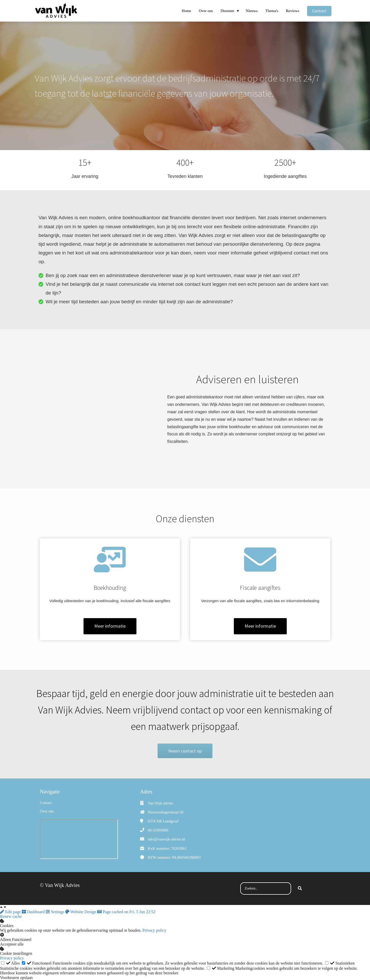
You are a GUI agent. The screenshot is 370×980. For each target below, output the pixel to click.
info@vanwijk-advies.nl (166, 839)
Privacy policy (154, 930)
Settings (55, 912)
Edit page (11, 912)
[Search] (300, 889)
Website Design (81, 912)
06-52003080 (158, 830)
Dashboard (34, 912)
